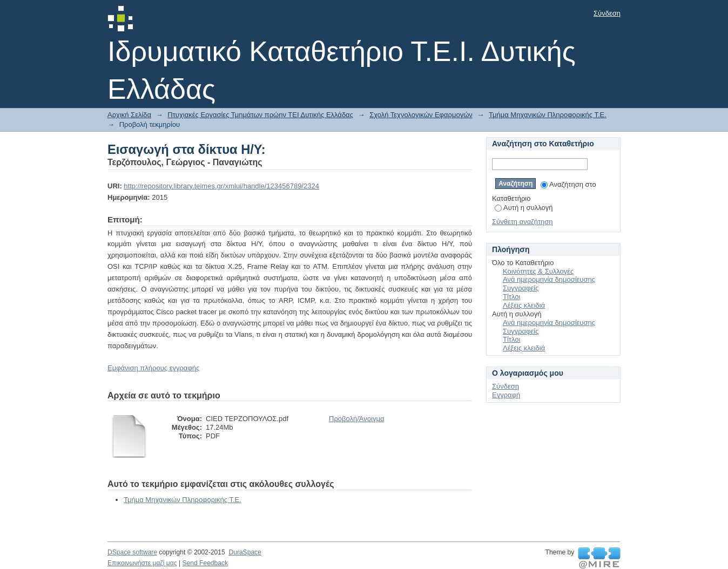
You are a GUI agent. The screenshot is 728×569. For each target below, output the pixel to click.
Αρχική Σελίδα (129, 115)
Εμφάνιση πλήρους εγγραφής (153, 368)
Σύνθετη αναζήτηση (523, 222)
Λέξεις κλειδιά (524, 305)
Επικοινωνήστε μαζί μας (142, 563)
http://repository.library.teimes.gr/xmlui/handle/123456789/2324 (221, 186)
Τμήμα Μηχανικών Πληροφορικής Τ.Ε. (548, 115)
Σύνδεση (607, 13)
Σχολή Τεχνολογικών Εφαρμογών (421, 115)
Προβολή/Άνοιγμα (356, 419)
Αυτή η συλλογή (524, 208)
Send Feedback (205, 563)
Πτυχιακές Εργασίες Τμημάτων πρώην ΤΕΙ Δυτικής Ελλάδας (260, 115)
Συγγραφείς (521, 288)
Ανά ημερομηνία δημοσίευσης (549, 279)
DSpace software (132, 552)
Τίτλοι (511, 297)
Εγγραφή (506, 395)
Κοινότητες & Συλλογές (538, 271)
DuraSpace (245, 552)
